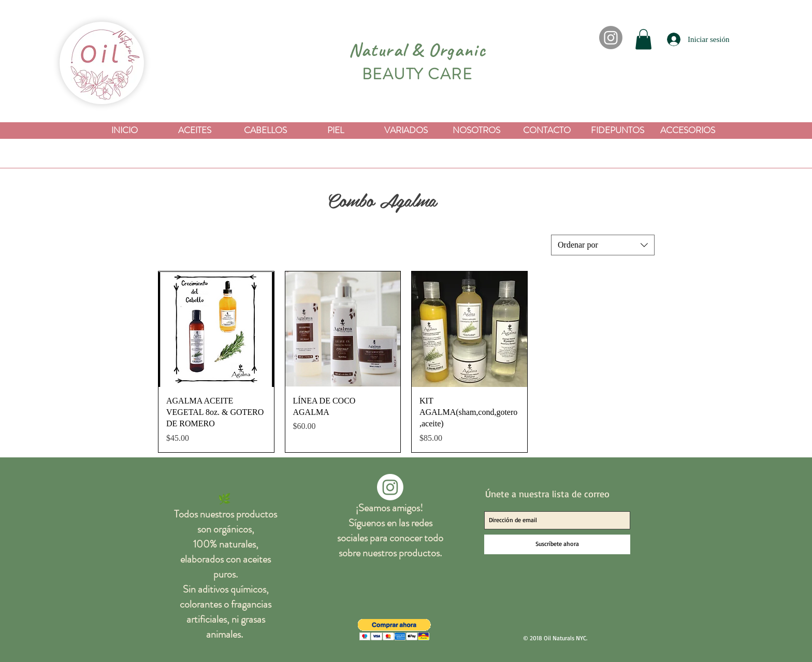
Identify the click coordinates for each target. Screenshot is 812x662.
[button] (643, 39)
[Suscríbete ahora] (557, 544)
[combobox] (603, 245)
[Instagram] (611, 38)
